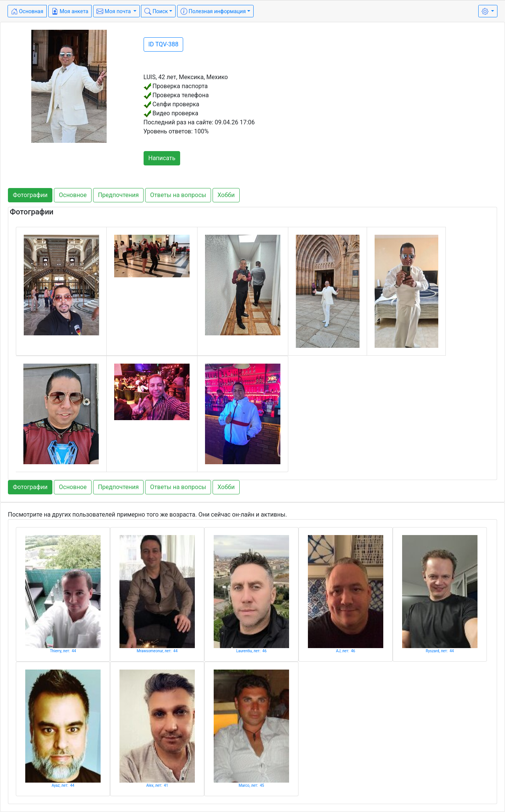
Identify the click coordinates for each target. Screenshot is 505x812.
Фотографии (30, 195)
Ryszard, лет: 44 (440, 651)
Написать (162, 158)
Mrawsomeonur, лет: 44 (157, 651)
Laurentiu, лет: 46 (252, 651)
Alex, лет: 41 (157, 785)
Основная (27, 11)
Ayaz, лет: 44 (63, 785)
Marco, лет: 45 (251, 785)
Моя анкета (70, 11)
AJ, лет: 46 (346, 651)
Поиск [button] (156, 11)
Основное (73, 195)
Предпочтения (118, 195)
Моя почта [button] (114, 11)
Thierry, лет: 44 (63, 651)
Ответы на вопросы (178, 195)
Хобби (226, 195)
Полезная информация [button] (213, 11)
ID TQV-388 (164, 44)
